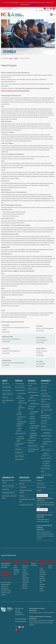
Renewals (44, 426)
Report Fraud (51, 562)
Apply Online (6, 489)
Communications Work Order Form (27, 500)
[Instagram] (51, 8)
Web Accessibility (41, 487)
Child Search (18, 449)
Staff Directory (40, 484)
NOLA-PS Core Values (8, 486)
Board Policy (47, 439)
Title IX (43, 472)
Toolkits (33, 431)
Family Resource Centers (19, 445)
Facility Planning (45, 468)
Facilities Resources (32, 422)
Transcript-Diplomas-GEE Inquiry (20, 439)
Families (19, 381)
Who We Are (5, 384)
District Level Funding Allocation (46, 395)
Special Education (19, 413)
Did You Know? (45, 384)
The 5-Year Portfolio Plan (46, 411)
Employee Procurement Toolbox (26, 492)
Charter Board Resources (32, 441)
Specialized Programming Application (33, 435)
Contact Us (48, 10)
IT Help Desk (23, 487)
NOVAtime (22, 496)
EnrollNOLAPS (25, 562)
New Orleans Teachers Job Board (9, 497)
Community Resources (44, 422)
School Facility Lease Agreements (33, 450)
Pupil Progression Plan (21, 408)
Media (43, 447)
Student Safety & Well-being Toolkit (46, 417)
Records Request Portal (43, 563)
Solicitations (47, 433)
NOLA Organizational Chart (8, 402)
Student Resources (20, 434)
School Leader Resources (32, 408)
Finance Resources (32, 417)
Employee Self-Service (25, 480)
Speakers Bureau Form (46, 454)
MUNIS (34, 560)
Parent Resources (20, 390)
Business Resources (46, 430)
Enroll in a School (20, 387)
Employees (24, 477)
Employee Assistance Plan (26, 505)
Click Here (33, 4)
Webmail (22, 484)
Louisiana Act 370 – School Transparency (47, 463)
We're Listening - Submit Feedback (46, 406)
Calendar (41, 10)
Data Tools (44, 387)
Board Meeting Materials (47, 442)
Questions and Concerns (21, 418)
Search (36, 10)
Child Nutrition (19, 453)
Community (46, 381)
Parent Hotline (19, 459)
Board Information (46, 436)
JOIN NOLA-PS (8, 477)
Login (54, 10)
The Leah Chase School (32, 385)
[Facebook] (45, 8)
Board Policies (17, 562)
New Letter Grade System (46, 400)
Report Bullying (19, 456)
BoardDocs (5, 560)
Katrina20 (44, 390)
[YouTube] (54, 8)
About (5, 381)
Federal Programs (33, 446)
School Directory (20, 384)
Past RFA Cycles (35, 404)
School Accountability (20, 397)
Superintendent (6, 390)
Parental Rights (22, 393)
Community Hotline (46, 475)
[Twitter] (48, 8)
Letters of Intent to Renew (22, 402)
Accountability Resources (34, 413)
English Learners (19, 430)
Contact (40, 477)
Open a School (32, 401)
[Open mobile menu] (53, 14)
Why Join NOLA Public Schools (8, 481)
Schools (32, 381)
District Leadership (7, 394)
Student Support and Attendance (34, 427)
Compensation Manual (8, 493)
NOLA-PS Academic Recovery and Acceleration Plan (15, 91)
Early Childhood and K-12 (34, 396)
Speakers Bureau (46, 450)
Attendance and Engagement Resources (21, 424)
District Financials (46, 458)
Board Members (7, 387)
